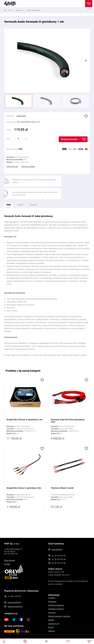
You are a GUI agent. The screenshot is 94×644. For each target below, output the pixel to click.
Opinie (23, 192)
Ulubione (86, 116)
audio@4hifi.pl (57, 537)
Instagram (29, 607)
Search (25, 641)
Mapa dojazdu (10, 548)
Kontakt (7, 552)
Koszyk (51, 615)
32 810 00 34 (60, 547)
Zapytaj (36, 192)
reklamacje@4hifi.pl (15, 594)
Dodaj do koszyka (69, 139)
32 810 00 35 (60, 543)
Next (86, 61)
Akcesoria (19, 10)
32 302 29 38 (60, 551)
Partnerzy (52, 600)
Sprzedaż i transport (56, 597)
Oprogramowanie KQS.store (11, 636)
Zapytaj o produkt (28, 166)
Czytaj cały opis (12, 166)
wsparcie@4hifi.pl (14, 590)
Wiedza (51, 608)
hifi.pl (10, 10)
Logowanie (46, 641)
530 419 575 (16, 584)
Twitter (14, 607)
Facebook (21, 607)
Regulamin (52, 589)
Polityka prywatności (56, 593)
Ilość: (8, 139)
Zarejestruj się (54, 612)
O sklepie (52, 586)
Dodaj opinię (21, 116)
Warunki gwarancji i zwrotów (59, 604)
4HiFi (11, 4)
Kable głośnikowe (34, 10)
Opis (8, 192)
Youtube (6, 607)
